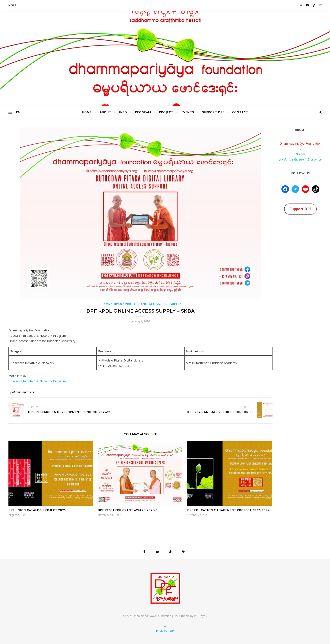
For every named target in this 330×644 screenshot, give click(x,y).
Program (143, 112)
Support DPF (213, 112)
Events (188, 112)
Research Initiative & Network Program (37, 381)
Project (166, 112)
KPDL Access (150, 304)
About (105, 112)
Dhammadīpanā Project (119, 304)
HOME (87, 112)
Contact (240, 112)
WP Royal (200, 616)
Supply (176, 304)
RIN (165, 304)
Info (123, 112)
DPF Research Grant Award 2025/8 (128, 510)
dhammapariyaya (24, 392)
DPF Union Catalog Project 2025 (37, 510)
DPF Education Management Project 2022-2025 (228, 510)
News (12, 5)
